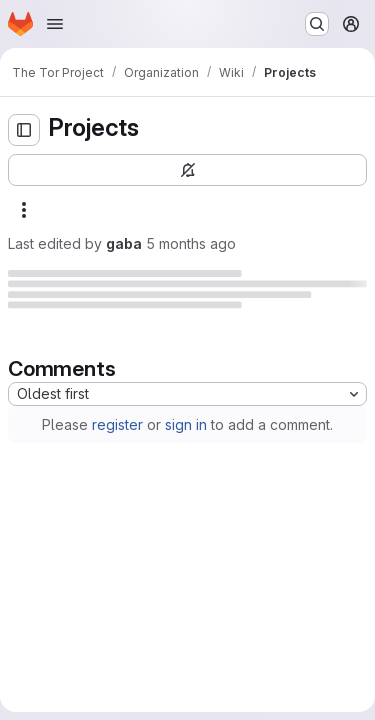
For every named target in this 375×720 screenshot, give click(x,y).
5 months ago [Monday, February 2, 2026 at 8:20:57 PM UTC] (191, 243)
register (117, 424)
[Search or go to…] (317, 24)
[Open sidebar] (24, 130)
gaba (124, 243)
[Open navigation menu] (55, 24)
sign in (186, 424)
